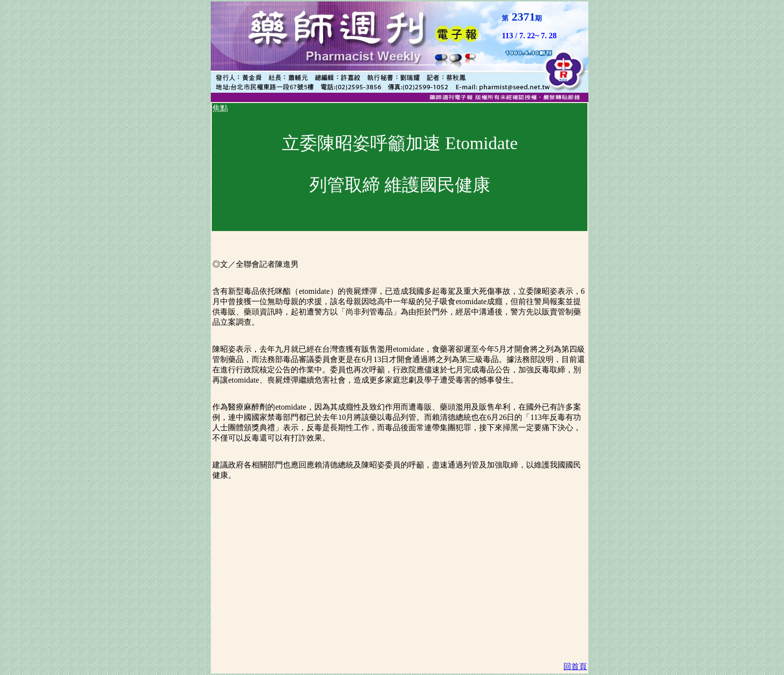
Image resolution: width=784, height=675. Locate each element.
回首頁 (575, 666)
